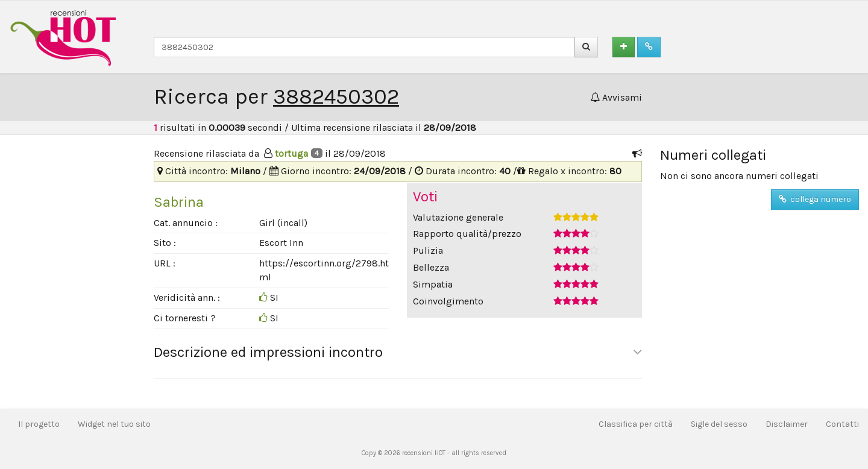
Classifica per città (636, 424)
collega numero (815, 199)
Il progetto (39, 424)
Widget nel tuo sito (114, 424)
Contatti (842, 424)
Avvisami (616, 97)
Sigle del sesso (719, 424)
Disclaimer (787, 424)
